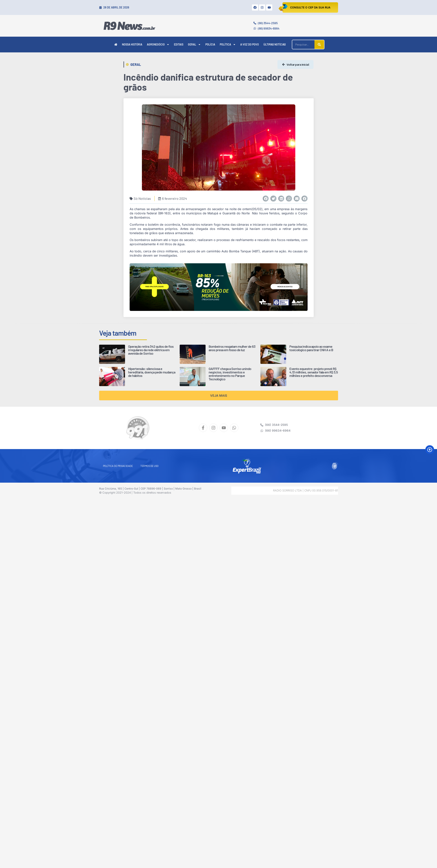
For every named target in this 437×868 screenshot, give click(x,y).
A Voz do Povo (250, 44)
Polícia (210, 44)
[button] (266, 199)
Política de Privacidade (118, 466)
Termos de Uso (149, 466)
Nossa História (132, 44)
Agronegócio (158, 45)
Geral (194, 45)
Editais (179, 44)
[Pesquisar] (319, 45)
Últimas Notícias (275, 44)
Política (228, 45)
